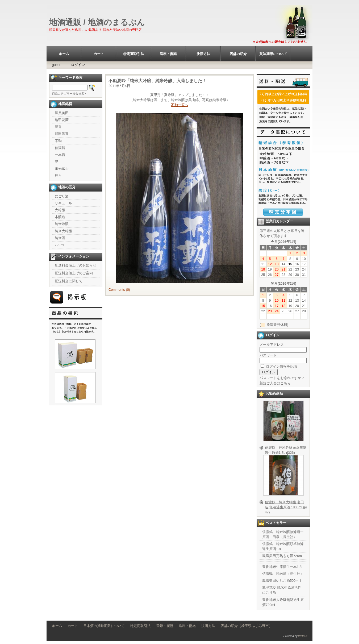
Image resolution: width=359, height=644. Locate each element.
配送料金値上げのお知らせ (76, 265)
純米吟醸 (62, 224)
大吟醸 (60, 210)
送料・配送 (168, 54)
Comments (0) (119, 290)
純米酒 (60, 238)
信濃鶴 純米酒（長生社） (283, 574)
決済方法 (203, 54)
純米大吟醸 (63, 231)
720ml (59, 245)
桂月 (58, 175)
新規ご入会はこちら (275, 383)
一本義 (60, 155)
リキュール (63, 203)
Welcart (303, 636)
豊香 (58, 127)
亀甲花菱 (62, 120)
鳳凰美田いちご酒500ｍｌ (282, 581)
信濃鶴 (60, 148)
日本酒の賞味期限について (104, 626)
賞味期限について (273, 54)
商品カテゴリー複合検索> (69, 94)
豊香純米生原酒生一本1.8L (283, 567)
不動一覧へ (180, 105)
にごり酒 (62, 196)
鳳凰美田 (62, 113)
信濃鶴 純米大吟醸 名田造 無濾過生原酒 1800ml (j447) (286, 507)
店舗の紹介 (238, 54)
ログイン (78, 65)
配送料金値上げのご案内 (74, 273)
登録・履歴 (165, 626)
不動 (58, 141)
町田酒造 (62, 134)
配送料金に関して (69, 281)
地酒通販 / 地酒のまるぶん (97, 22)
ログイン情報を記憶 (279, 366)
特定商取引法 (134, 54)
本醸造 (60, 217)
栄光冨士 (62, 169)
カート (99, 54)
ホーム (64, 54)
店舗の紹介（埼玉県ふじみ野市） (246, 626)
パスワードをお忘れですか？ (282, 378)
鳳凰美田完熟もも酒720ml (282, 556)
